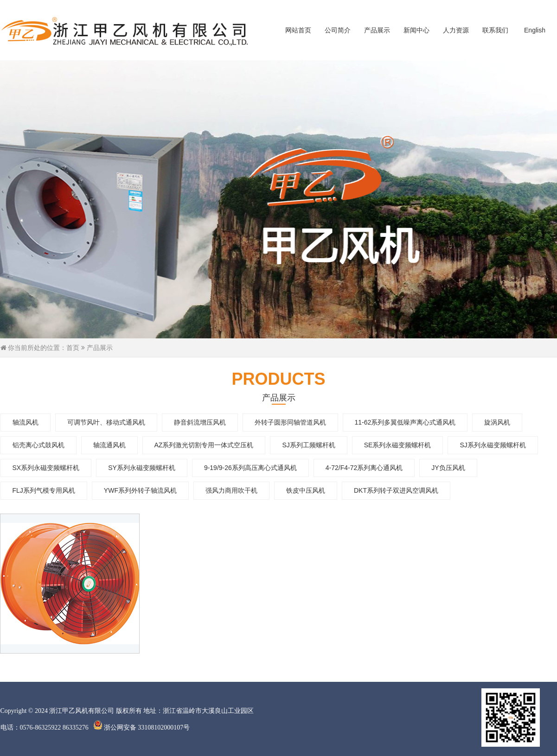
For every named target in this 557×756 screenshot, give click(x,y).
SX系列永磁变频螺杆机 (46, 468)
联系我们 (495, 30)
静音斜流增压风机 (200, 422)
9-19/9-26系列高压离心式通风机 (250, 468)
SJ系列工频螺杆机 (308, 445)
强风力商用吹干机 (231, 490)
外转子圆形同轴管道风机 (290, 422)
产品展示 (377, 30)
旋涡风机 (497, 422)
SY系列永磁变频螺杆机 (142, 468)
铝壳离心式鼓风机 (38, 445)
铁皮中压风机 (306, 490)
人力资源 (456, 30)
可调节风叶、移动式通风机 (106, 422)
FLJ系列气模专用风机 (44, 490)
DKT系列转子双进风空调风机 (396, 490)
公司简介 (338, 30)
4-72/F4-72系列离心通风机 (364, 468)
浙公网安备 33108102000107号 (142, 727)
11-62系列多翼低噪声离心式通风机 (405, 422)
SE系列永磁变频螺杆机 (398, 445)
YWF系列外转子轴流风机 (140, 490)
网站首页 (298, 30)
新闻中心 (416, 30)
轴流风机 (26, 422)
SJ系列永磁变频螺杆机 (493, 445)
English (535, 30)
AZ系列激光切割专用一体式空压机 (204, 445)
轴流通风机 (109, 445)
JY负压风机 (448, 468)
